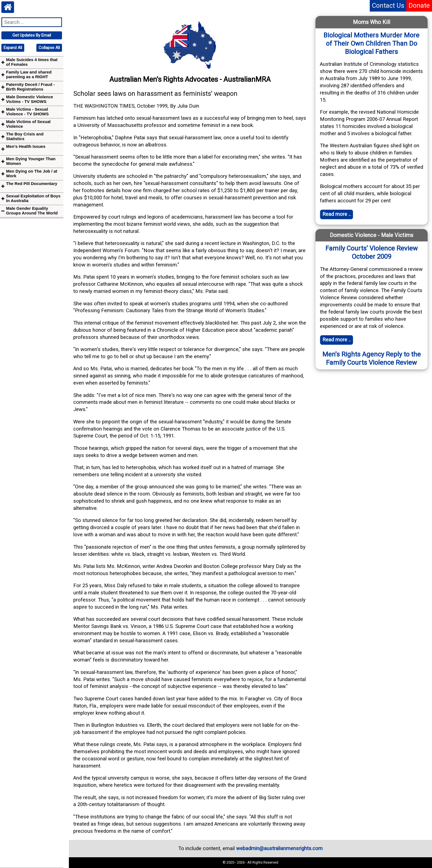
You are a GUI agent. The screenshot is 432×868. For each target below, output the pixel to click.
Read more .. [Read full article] (337, 214)
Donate (419, 6)
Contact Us (388, 6)
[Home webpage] (8, 7)
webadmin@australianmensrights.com (279, 848)
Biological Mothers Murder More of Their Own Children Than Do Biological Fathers (371, 43)
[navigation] (32, 35)
